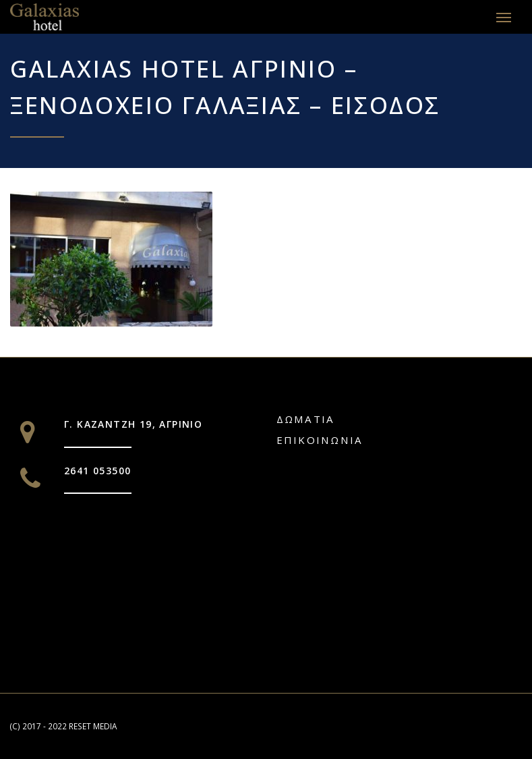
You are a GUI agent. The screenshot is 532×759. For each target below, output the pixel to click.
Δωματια (306, 419)
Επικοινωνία (320, 440)
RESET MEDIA (93, 726)
